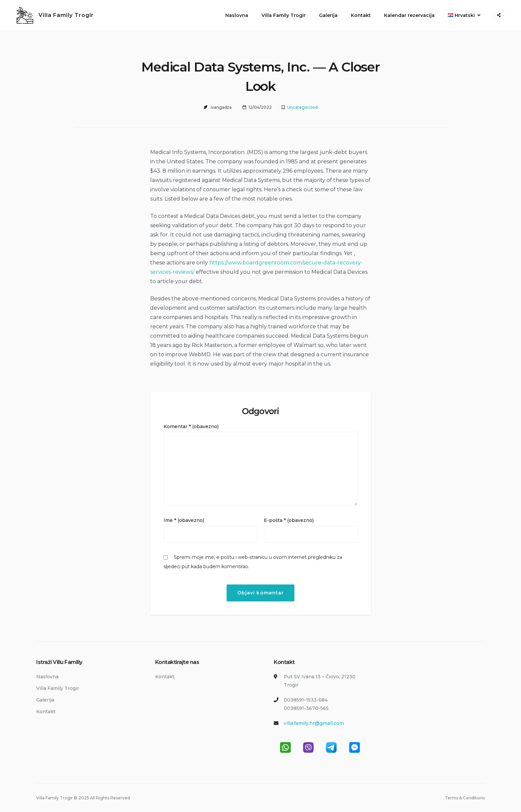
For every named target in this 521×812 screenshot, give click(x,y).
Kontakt (361, 15)
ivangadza (221, 107)
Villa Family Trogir (66, 15)
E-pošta (289, 520)
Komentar (191, 426)
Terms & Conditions (465, 798)
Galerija (328, 15)
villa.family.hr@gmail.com (314, 723)
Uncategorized (302, 107)
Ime (184, 520)
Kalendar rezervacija (409, 15)
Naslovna (237, 15)
